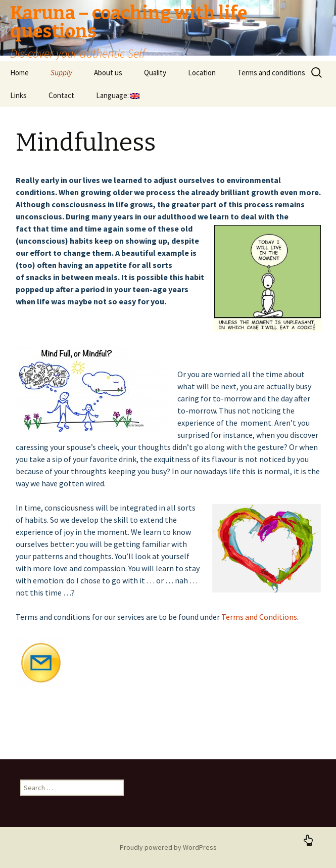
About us (108, 73)
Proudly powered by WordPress (168, 847)
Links (18, 95)
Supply (61, 73)
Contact (61, 95)
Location (202, 73)
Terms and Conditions (259, 617)
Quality (155, 73)
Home (19, 73)
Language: (118, 95)
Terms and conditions (271, 73)
